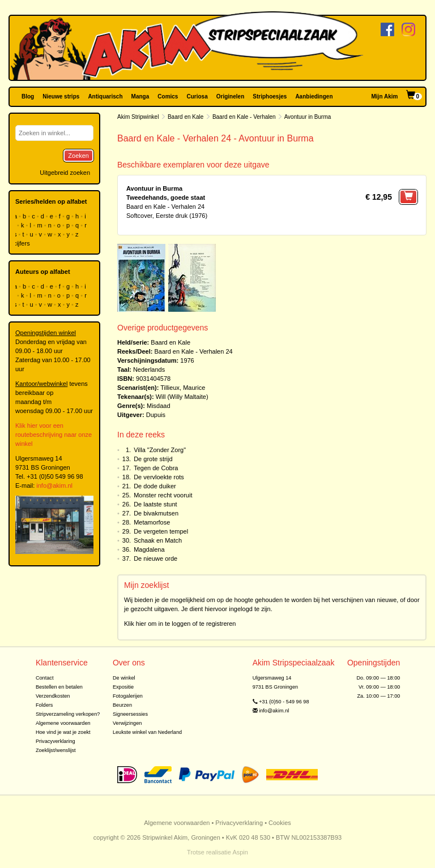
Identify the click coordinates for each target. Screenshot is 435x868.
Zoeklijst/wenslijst (56, 750)
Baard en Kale (185, 117)
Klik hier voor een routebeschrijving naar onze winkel (54, 435)
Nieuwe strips (61, 96)
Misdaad (159, 406)
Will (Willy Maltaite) (182, 397)
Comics (168, 96)
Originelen (230, 96)
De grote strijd (153, 459)
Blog (28, 96)
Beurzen (122, 705)
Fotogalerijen (128, 696)
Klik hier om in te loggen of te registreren (180, 624)
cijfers (23, 243)
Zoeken (78, 156)
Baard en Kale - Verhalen (244, 117)
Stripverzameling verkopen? (68, 714)
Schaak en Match (158, 540)
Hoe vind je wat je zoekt (63, 732)
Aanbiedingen (314, 96)
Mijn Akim (385, 96)
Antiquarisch (105, 96)
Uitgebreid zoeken (65, 173)
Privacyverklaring (56, 741)
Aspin (240, 852)
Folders (44, 705)
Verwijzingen (127, 723)
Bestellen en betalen (59, 687)
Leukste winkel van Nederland (147, 732)
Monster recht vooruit (163, 495)
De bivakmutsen (156, 513)
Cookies (280, 823)
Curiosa (197, 96)
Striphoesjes (270, 96)
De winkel (124, 678)
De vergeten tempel (161, 531)
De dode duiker (155, 486)
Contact (45, 678)
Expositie (123, 687)
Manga (140, 96)
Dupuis (156, 415)
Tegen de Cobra (156, 468)
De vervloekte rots (159, 477)
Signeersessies (130, 714)
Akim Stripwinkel (138, 117)
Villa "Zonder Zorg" (160, 450)
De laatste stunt (155, 504)
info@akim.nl (54, 485)
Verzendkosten (53, 696)
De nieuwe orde (155, 558)
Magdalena (149, 549)
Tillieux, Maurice (183, 388)
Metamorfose (152, 522)
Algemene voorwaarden (63, 723)
